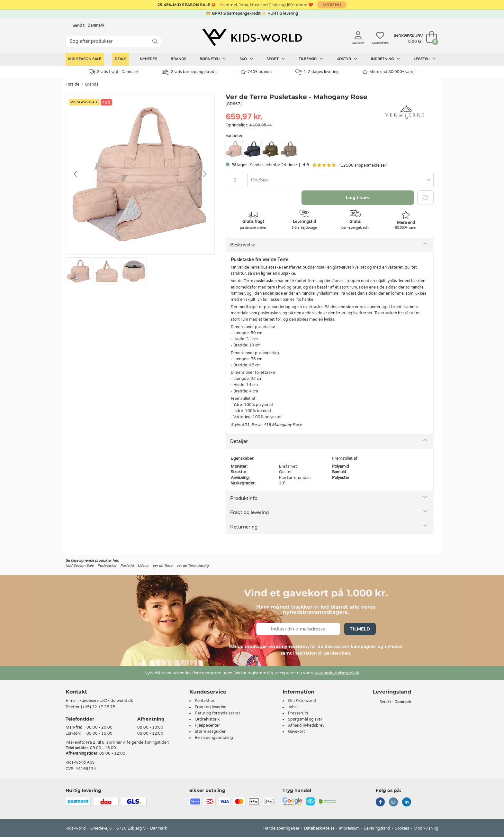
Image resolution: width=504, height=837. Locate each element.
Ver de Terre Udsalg (192, 566)
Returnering (244, 527)
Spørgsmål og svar (305, 719)
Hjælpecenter (207, 725)
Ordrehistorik (207, 719)
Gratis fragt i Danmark (114, 72)
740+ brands (256, 72)
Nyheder (148, 59)
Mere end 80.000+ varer (389, 72)
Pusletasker (107, 566)
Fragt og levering (249, 512)
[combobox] (341, 180)
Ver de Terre (162, 566)
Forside (72, 84)
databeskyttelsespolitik (337, 673)
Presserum (298, 713)
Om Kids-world (302, 701)
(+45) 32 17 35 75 (98, 707)
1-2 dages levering (317, 72)
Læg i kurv (358, 198)
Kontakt (76, 692)
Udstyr (347, 59)
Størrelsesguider (210, 731)
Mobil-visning (426, 828)
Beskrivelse (243, 245)
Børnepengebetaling (214, 738)
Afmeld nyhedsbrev (306, 725)
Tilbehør (311, 59)
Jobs (292, 707)
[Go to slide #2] (106, 271)
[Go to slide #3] (134, 271)
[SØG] (155, 41)
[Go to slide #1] (79, 271)
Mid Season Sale (85, 59)
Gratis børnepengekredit (189, 72)
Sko (246, 59)
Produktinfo (244, 498)
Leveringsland (377, 828)
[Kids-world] (252, 38)
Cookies (402, 828)
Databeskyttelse (319, 828)
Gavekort (297, 731)
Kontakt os (205, 701)
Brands (178, 59)
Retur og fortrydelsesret (217, 713)
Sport (276, 59)
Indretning (386, 59)
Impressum (349, 828)
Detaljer (239, 441)
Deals (121, 59)
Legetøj (425, 59)
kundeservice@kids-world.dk (106, 701)
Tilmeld (360, 629)
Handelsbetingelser (281, 828)
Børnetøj (213, 59)
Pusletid (127, 566)
